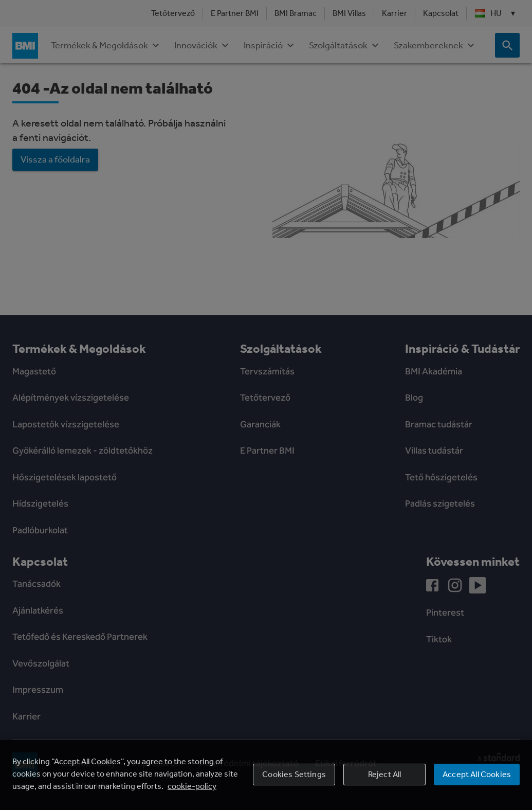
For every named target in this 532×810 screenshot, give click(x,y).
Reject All (385, 774)
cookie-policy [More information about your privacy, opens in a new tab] (192, 786)
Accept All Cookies (477, 774)
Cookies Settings (294, 774)
